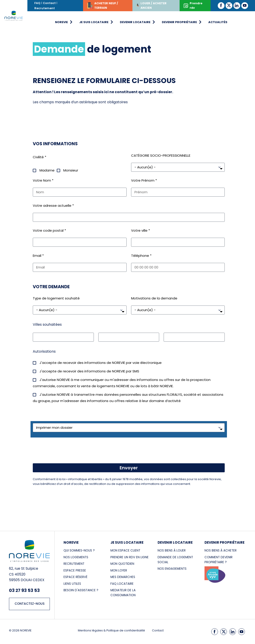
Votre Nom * (43, 180)
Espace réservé (75, 577)
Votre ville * (141, 230)
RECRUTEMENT (74, 564)
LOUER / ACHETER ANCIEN (152, 5)
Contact (49, 3)
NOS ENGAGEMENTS (172, 569)
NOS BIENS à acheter (221, 551)
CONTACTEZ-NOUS (30, 604)
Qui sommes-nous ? (79, 551)
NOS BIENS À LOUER (172, 551)
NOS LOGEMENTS (76, 557)
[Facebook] (221, 5)
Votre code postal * (49, 230)
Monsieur (71, 170)
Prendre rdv (193, 5)
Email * (38, 256)
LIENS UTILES (72, 584)
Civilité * (40, 157)
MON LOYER (119, 570)
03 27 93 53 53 (24, 590)
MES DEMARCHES (123, 577)
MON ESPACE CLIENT (125, 551)
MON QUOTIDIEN (122, 564)
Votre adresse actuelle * (53, 206)
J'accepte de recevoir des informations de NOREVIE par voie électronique (101, 363)
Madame (47, 170)
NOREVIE (71, 542)
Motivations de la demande (154, 298)
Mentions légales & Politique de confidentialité (111, 630)
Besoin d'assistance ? (81, 590)
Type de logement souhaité (56, 298)
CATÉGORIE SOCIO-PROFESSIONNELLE (161, 155)
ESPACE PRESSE (75, 570)
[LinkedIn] (237, 5)
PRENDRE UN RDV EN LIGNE (130, 557)
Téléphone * (141, 256)
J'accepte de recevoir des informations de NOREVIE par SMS (89, 371)
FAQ (37, 3)
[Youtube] (245, 5)
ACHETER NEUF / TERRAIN (103, 6)
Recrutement (45, 8)
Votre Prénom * (144, 180)
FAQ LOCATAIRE (122, 584)
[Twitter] (229, 5)
